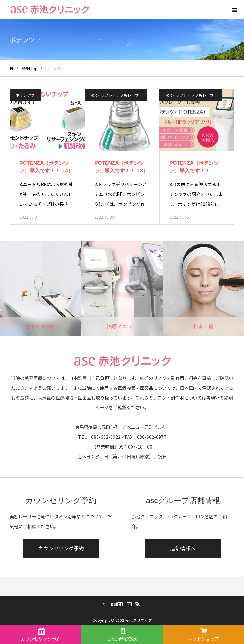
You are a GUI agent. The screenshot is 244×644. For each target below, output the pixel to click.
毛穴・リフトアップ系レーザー (116, 95)
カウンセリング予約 (61, 548)
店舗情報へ (183, 548)
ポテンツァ (25, 95)
